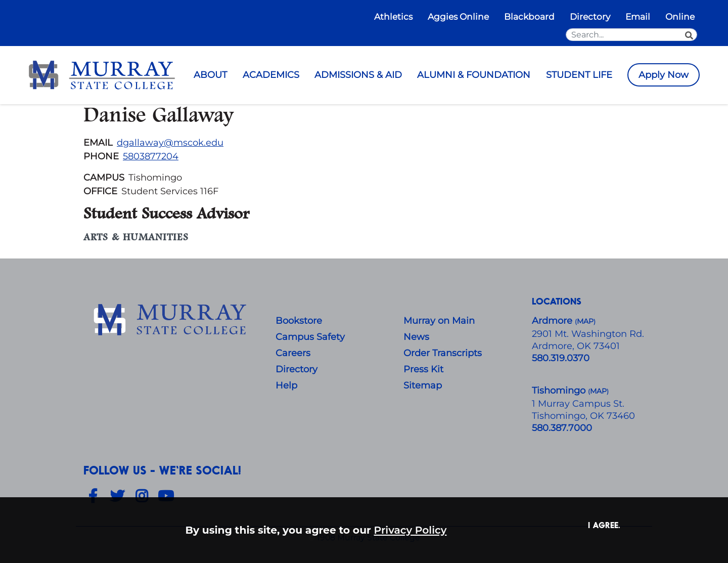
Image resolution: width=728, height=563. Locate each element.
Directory (590, 16)
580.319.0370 (561, 358)
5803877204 (151, 156)
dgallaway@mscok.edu (170, 143)
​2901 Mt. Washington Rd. (588, 334)
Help (286, 385)
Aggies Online (458, 16)
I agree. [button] (604, 525)
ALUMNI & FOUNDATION (474, 75)
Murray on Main (439, 321)
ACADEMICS (271, 75)
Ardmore (553, 321)
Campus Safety (310, 337)
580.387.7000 (562, 428)
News (416, 337)
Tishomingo (560, 391)
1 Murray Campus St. (578, 404)
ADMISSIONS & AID (358, 75)
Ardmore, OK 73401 (576, 346)
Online (680, 16)
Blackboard (529, 16)
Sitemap (423, 385)
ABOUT (210, 75)
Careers (293, 353)
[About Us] (172, 320)
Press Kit (423, 369)
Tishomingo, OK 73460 (583, 416)
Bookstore (299, 321)
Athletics (393, 16)
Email (638, 16)
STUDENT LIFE (579, 75)
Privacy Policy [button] (411, 530)
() (598, 391)
